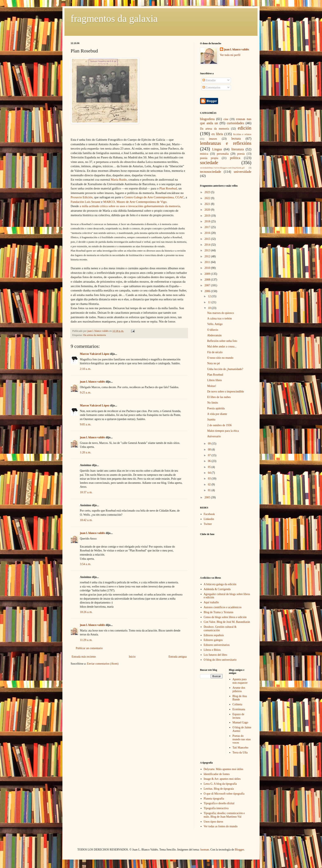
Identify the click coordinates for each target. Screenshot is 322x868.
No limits (213, 403)
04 (210, 473)
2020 (208, 210)
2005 (208, 497)
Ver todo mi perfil (230, 55)
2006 (208, 291)
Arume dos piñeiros (239, 689)
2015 (208, 239)
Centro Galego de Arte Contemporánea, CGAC (154, 197)
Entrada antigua (178, 657)
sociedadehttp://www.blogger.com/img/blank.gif (222, 168)
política (235, 158)
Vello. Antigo (215, 324)
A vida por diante (217, 414)
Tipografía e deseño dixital (219, 803)
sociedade (209, 163)
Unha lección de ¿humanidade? (225, 369)
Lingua (217, 149)
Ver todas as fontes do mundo (221, 826)
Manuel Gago (240, 722)
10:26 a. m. (86, 612)
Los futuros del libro (216, 655)
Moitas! (212, 386)
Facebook (209, 514)
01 (210, 490)
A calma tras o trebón (220, 319)
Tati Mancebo (240, 748)
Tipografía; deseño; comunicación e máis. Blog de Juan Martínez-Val (224, 815)
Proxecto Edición (82, 197)
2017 (208, 227)
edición (245, 128)
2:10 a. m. (85, 369)
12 (210, 296)
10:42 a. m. (86, 520)
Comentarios (211, 88)
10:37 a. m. (86, 492)
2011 (208, 262)
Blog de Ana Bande (240, 698)
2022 (208, 198)
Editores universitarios (217, 645)
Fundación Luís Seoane (86, 202)
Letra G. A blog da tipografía (220, 784)
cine (226, 119)
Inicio (132, 657)
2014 (208, 245)
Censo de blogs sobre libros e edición (225, 617)
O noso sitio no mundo (220, 358)
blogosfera (207, 119)
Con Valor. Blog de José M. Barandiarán (227, 622)
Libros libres (214, 380)
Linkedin (209, 519)
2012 (208, 256)
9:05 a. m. (85, 424)
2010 (208, 268)
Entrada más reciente (84, 657)
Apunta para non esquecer (240, 681)
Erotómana (239, 709)
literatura (237, 149)
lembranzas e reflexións (226, 143)
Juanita (211, 419)
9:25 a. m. (85, 393)
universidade (243, 172)
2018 (208, 221)
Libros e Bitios (212, 650)
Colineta (237, 704)
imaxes (213, 139)
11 (210, 302)
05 (210, 467)
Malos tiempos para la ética (223, 431)
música (204, 154)
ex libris (217, 134)
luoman (205, 850)
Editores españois (214, 635)
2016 (208, 233)
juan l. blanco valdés (98, 331)
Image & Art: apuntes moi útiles (222, 779)
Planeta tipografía (214, 799)
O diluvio (213, 330)
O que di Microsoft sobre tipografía (224, 794)
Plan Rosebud (168, 188)
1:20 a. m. (85, 452)
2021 (208, 204)
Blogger (239, 850)
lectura (236, 139)
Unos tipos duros (213, 822)
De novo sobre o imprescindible (226, 392)
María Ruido (119, 179)
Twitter (208, 524)
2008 (208, 280)
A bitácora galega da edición (220, 584)
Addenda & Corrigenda (217, 589)
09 (210, 444)
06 (210, 461)
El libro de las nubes (219, 397)
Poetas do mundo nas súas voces (242, 739)
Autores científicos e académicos (223, 607)
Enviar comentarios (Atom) (103, 664)
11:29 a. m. (86, 640)
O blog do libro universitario (220, 660)
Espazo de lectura (238, 716)
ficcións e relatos (242, 134)
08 (210, 450)
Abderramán (214, 335)
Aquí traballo (211, 602)
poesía (241, 154)
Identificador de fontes (217, 774)
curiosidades (236, 123)
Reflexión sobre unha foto (222, 341)
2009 (208, 274)
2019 (208, 216)
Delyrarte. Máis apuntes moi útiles (224, 769)
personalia (223, 154)
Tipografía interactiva (216, 808)
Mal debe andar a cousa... (222, 346)
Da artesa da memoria (95, 335)
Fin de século (215, 352)
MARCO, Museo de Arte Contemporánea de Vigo (135, 202)
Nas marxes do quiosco (221, 313)
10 (210, 308)
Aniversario (214, 436)
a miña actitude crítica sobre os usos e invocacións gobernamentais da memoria (129, 206)
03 (210, 479)
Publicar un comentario (89, 648)
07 (210, 455)
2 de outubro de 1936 (219, 425)
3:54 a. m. (85, 564)
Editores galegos (213, 640)
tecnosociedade (211, 172)
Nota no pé (213, 363)
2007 (208, 285)
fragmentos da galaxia (114, 18)
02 (210, 484)
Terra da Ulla (240, 753)
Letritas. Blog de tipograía (219, 789)
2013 (208, 250)
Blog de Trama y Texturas (219, 612)
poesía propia (209, 158)
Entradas (209, 80)
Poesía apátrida (216, 408)
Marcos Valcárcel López (95, 354)
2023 (208, 192)
